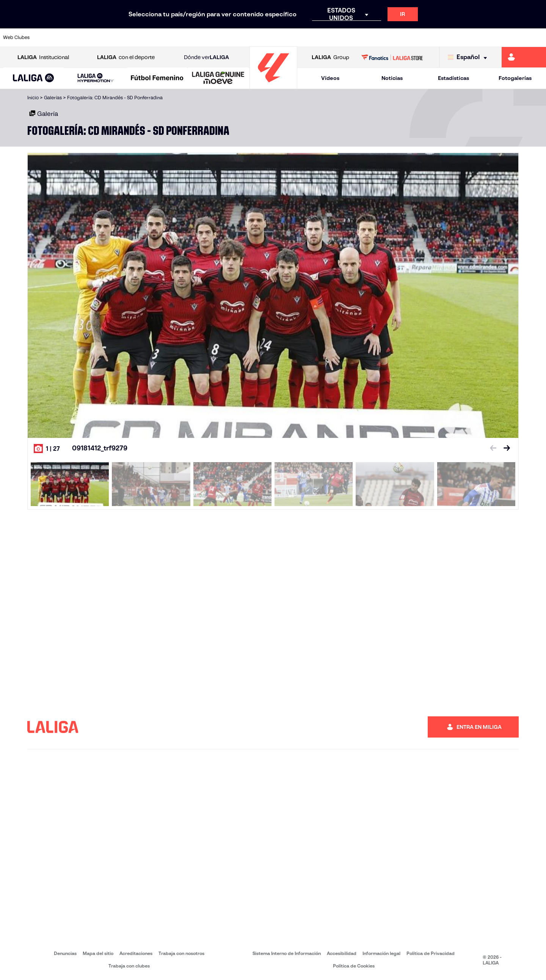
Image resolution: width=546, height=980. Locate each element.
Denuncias (65, 953)
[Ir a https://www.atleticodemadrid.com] (75, 38)
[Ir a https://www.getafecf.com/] (204, 38)
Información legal (381, 953)
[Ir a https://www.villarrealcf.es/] (537, 38)
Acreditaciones (136, 953)
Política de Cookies (354, 966)
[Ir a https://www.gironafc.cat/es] (229, 38)
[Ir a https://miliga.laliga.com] (524, 57)
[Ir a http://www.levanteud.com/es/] (255, 38)
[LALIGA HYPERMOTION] (95, 78)
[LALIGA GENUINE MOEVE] (218, 78)
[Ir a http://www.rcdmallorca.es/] (358, 38)
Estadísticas (453, 78)
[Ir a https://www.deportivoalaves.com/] (127, 38)
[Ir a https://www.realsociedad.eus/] (460, 38)
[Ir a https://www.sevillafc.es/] (486, 38)
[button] (34, 78)
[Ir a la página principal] (273, 85)
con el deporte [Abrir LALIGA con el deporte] (126, 57)
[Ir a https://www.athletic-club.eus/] (50, 38)
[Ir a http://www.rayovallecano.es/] (281, 38)
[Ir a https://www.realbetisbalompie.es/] (383, 38)
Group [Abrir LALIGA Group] (330, 57)
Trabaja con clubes (129, 966)
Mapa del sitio (98, 953)
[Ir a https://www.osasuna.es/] (101, 38)
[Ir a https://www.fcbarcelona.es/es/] (178, 38)
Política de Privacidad (431, 953)
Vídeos (330, 78)
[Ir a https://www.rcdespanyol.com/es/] (332, 38)
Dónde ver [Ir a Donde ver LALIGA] (206, 57)
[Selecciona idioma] (469, 57)
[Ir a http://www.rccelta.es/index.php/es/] (306, 38)
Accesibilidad (342, 953)
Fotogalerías (515, 78)
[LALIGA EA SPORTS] (34, 78)
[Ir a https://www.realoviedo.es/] (435, 38)
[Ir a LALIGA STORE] (392, 57)
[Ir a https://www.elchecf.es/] (152, 38)
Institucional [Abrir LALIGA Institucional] (43, 57)
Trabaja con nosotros (181, 953)
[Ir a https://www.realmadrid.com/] (409, 38)
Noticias (392, 78)
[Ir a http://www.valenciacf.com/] (511, 38)
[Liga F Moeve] (157, 78)
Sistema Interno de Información (287, 953)
